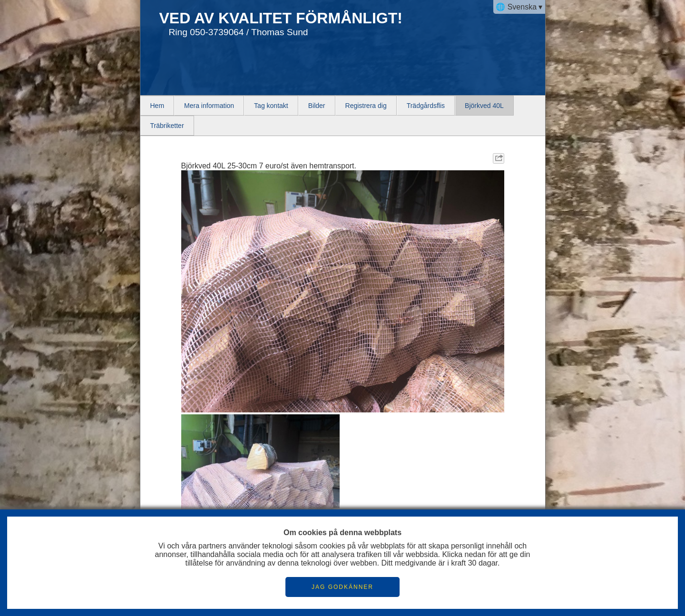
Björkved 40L (484, 106)
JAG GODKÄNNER (342, 587)
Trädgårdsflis (426, 106)
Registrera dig (366, 106)
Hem (157, 106)
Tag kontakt (271, 106)
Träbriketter (167, 126)
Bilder (317, 106)
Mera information (209, 106)
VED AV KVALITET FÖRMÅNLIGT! (281, 18)
